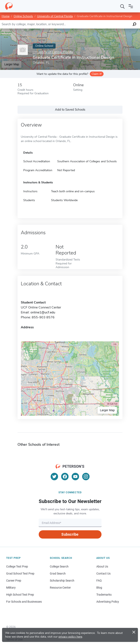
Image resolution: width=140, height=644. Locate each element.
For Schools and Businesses (24, 602)
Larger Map (12, 64)
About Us (102, 566)
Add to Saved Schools (70, 110)
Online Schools (23, 16)
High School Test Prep (20, 595)
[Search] (122, 6)
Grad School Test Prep (20, 574)
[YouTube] (75, 477)
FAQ (99, 581)
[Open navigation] (131, 6)
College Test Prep (17, 566)
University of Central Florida (55, 16)
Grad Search (58, 574)
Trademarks (104, 595)
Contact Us (103, 574)
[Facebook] (65, 477)
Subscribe (70, 534)
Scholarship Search (62, 581)
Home (6, 16)
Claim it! (97, 74)
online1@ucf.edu (43, 312)
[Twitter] (54, 477)
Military (11, 588)
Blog (99, 588)
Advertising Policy (108, 602)
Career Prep (14, 581)
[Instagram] (86, 477)
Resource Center (60, 588)
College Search (59, 566)
